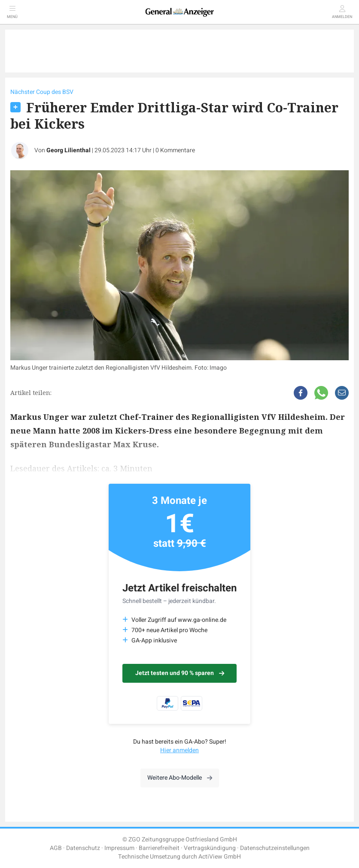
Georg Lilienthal (68, 150)
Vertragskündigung (210, 848)
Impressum (119, 848)
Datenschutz (83, 848)
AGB (56, 848)
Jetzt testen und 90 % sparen (180, 673)
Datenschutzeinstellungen (275, 848)
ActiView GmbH (220, 857)
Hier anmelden (179, 750)
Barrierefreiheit (159, 848)
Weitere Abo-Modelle (180, 778)
